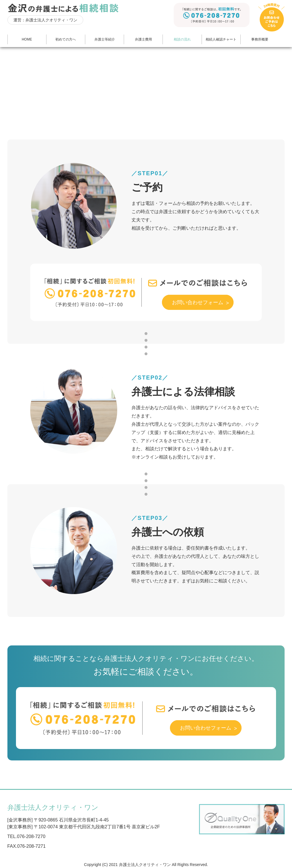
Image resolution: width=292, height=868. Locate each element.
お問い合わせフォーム (203, 301)
